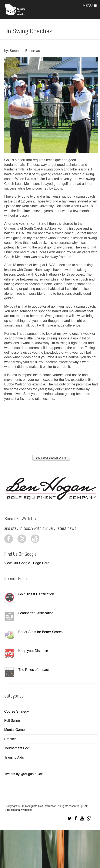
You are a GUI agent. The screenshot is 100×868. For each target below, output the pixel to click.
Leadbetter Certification (36, 613)
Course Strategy (17, 711)
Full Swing (12, 721)
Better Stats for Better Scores (40, 632)
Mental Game (14, 730)
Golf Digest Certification (36, 594)
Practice (10, 739)
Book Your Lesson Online (51, 458)
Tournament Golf (17, 748)
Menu (90, 6)
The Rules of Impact (34, 670)
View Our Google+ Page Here (27, 563)
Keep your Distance (33, 651)
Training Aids (14, 757)
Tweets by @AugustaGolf (24, 774)
